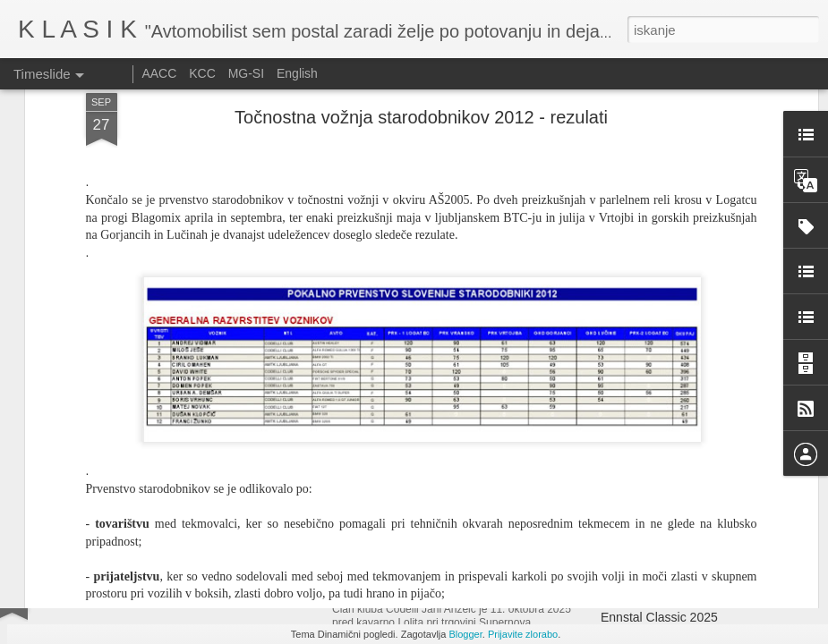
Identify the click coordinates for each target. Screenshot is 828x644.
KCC (202, 73)
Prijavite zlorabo (523, 634)
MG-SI (246, 73)
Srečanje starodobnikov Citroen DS (458, 589)
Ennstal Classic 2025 (659, 617)
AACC (159, 73)
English (297, 73)
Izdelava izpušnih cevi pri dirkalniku (699, 586)
